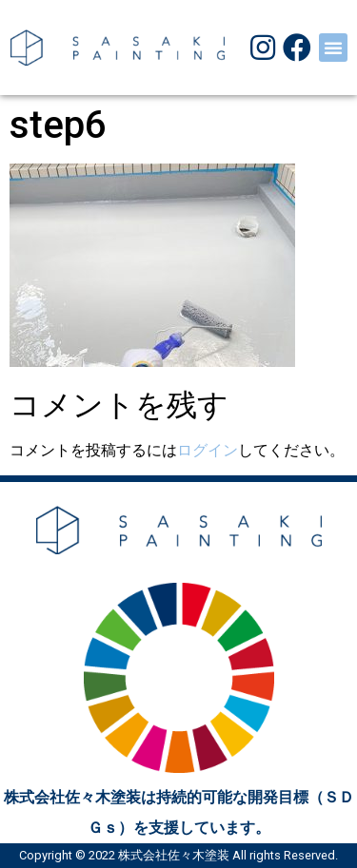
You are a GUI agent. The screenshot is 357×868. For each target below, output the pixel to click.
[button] (333, 48)
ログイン (208, 450)
